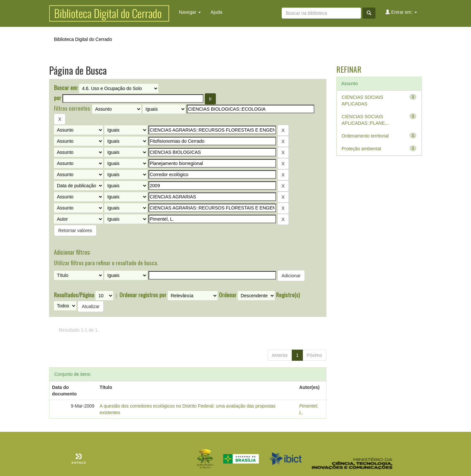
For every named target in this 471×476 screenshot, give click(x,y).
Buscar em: (66, 88)
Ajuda (217, 12)
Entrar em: (401, 12)
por (58, 98)
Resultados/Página (74, 295)
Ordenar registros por (143, 295)
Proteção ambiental (362, 149)
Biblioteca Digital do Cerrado (83, 39)
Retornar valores (75, 230)
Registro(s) (288, 295)
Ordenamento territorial (365, 136)
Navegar (190, 12)
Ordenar (228, 295)
